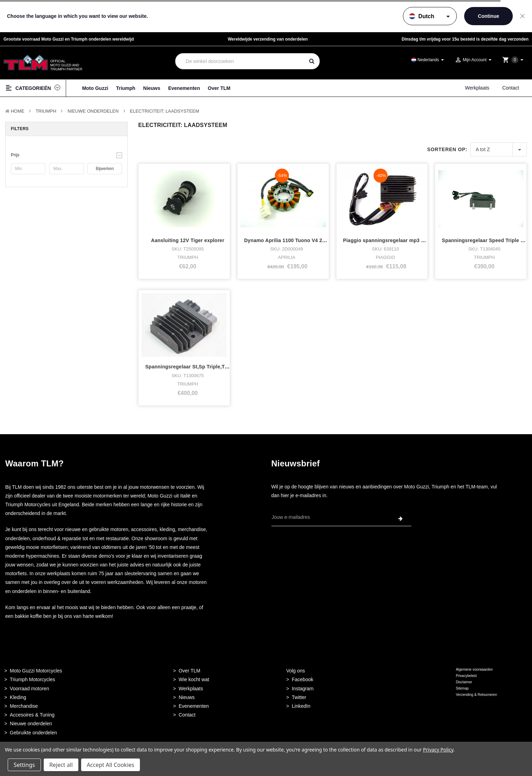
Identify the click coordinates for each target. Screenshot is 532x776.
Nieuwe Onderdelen (93, 111)
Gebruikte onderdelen (33, 733)
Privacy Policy (438, 750)
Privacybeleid (466, 676)
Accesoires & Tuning (32, 715)
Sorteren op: (447, 149)
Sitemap (462, 688)
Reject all (61, 765)
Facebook (302, 679)
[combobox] (240, 61)
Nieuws (152, 88)
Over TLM (219, 88)
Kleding (18, 697)
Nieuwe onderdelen (31, 724)
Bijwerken (105, 169)
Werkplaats (477, 88)
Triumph (126, 88)
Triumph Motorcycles (32, 679)
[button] (66, 155)
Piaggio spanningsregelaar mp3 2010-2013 (394, 240)
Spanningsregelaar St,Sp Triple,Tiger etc (194, 367)
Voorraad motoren (29, 689)
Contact (511, 88)
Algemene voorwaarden (474, 669)
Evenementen (184, 88)
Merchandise (24, 706)
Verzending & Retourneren (476, 695)
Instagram (303, 689)
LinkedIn (301, 706)
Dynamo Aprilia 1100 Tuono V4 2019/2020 (294, 240)
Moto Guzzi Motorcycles (36, 671)
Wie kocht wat (194, 679)
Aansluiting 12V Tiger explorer (188, 240)
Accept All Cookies (111, 765)
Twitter (299, 697)
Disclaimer (464, 682)
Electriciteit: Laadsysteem (164, 111)
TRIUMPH (46, 111)
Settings (24, 765)
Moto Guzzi (95, 88)
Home (18, 111)
